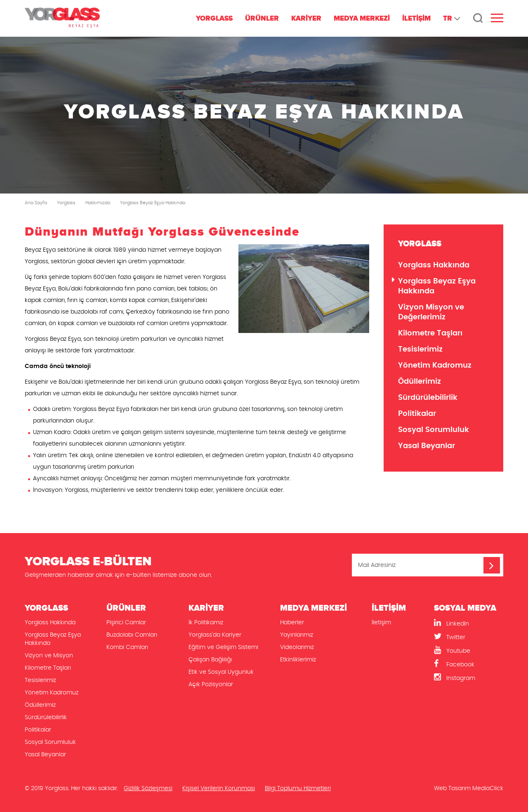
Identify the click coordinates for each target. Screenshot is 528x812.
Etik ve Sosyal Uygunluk (221, 672)
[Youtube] (469, 650)
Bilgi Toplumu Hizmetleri (298, 788)
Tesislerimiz (420, 349)
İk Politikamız (206, 623)
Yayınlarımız (297, 635)
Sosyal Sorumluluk (434, 430)
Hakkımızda (98, 203)
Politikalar (417, 414)
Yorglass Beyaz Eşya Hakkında (153, 203)
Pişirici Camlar (126, 623)
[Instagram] (469, 678)
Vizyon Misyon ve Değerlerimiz (431, 312)
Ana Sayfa (36, 203)
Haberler (292, 623)
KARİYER (306, 18)
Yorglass (66, 203)
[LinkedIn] (469, 623)
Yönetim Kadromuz (435, 366)
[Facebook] (469, 664)
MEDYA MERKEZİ (362, 18)
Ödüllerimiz (420, 382)
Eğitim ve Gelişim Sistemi (223, 647)
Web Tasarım (452, 788)
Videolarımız (297, 647)
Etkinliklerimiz (298, 660)
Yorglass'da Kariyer (215, 635)
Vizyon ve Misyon (49, 656)
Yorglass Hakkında (434, 265)
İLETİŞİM (416, 18)
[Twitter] (469, 637)
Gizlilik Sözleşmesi (148, 788)
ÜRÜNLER (262, 18)
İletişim (381, 623)
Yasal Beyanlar (427, 446)
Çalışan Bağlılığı (210, 660)
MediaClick (488, 788)
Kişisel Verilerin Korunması (219, 788)
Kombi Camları (127, 647)
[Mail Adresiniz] (428, 565)
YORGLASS (214, 18)
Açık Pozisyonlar (211, 685)
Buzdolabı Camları (132, 635)
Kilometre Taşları (430, 333)
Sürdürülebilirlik (428, 398)
